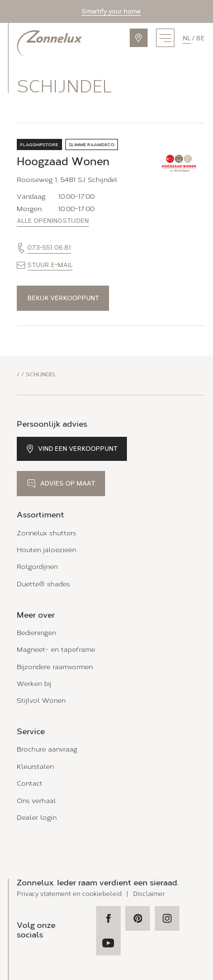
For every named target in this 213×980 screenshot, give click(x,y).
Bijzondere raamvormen (55, 667)
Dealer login (37, 817)
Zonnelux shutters (46, 533)
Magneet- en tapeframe (56, 649)
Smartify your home (111, 11)
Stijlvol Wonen (41, 700)
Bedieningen (36, 633)
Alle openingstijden (53, 221)
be (200, 38)
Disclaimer (149, 894)
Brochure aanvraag (47, 749)
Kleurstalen (35, 766)
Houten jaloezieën (46, 550)
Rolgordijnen (37, 566)
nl (187, 38)
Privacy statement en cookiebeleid (69, 894)
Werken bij (34, 683)
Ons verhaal (36, 801)
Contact (30, 783)
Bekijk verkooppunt (63, 298)
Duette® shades (43, 584)
